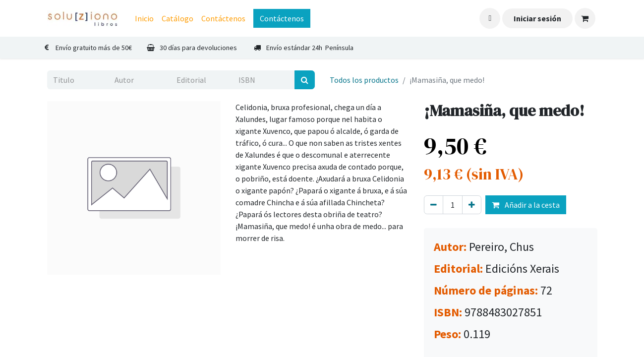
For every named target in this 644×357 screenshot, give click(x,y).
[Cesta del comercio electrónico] (585, 18)
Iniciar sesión (537, 18)
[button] (490, 18)
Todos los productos (364, 80)
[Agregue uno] (472, 205)
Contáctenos (282, 18)
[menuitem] (144, 18)
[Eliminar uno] (434, 205)
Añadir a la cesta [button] (526, 205)
